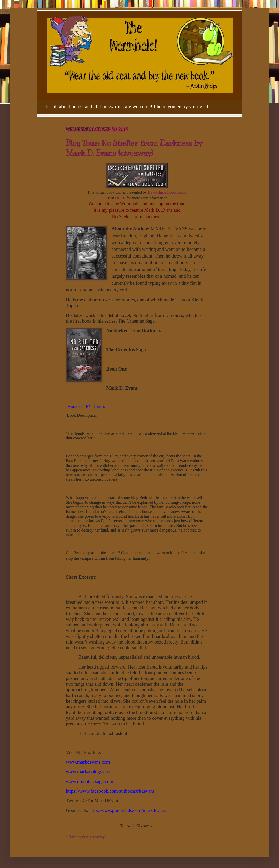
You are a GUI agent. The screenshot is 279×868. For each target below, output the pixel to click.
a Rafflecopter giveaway (85, 837)
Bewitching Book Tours (167, 192)
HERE (120, 198)
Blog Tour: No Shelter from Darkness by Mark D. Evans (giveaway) (134, 148)
